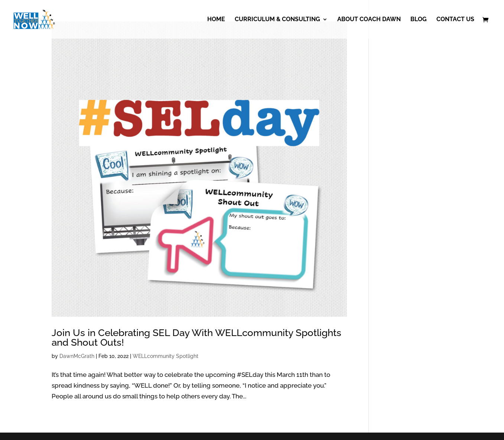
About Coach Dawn (369, 20)
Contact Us (455, 20)
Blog (419, 20)
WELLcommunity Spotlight (165, 356)
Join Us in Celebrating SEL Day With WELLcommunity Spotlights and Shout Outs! (196, 338)
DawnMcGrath (77, 356)
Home (216, 20)
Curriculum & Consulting (277, 20)
